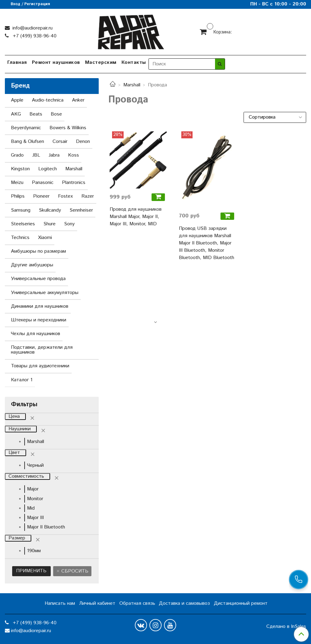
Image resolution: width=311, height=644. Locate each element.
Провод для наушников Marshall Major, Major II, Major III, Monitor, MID (136, 217)
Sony (69, 224)
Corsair (60, 142)
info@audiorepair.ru (32, 28)
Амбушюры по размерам (38, 251)
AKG (16, 114)
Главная (17, 62)
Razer (88, 196)
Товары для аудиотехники (40, 366)
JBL (36, 155)
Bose (56, 114)
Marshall (132, 85)
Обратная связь (137, 603)
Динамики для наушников (40, 306)
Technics (20, 238)
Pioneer (41, 196)
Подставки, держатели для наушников (42, 350)
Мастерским (101, 62)
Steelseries (23, 224)
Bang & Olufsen (27, 142)
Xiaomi (45, 238)
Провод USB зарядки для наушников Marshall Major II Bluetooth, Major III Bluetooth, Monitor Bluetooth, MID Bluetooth (207, 243)
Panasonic (43, 183)
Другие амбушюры (32, 265)
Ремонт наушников (56, 62)
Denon (83, 142)
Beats (36, 114)
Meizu (17, 183)
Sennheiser (81, 210)
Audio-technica (48, 100)
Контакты (134, 62)
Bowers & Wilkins (68, 128)
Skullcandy (50, 210)
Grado (17, 155)
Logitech (48, 169)
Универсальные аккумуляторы (45, 293)
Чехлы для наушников (36, 334)
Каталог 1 (22, 380)
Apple (17, 100)
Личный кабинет (97, 603)
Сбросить (74, 571)
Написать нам (60, 603)
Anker (78, 100)
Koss (73, 155)
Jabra (54, 155)
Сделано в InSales (286, 627)
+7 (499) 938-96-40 (34, 36)
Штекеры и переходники (39, 320)
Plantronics (74, 183)
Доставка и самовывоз (184, 603)
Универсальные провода (38, 279)
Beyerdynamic (26, 128)
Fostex (65, 196)
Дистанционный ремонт (241, 603)
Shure (50, 224)
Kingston (20, 169)
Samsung (21, 210)
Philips (18, 196)
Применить (31, 571)
